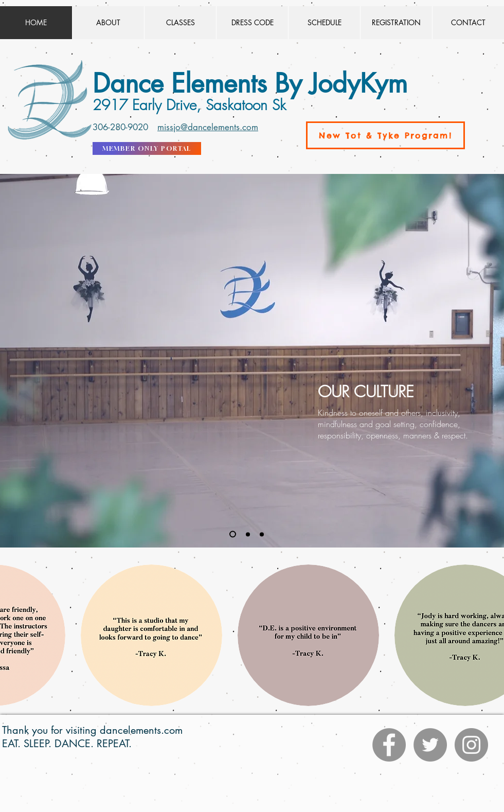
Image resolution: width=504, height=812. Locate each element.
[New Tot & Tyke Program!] (385, 135)
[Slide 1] (233, 534)
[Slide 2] (248, 534)
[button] (151, 635)
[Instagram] (471, 745)
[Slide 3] (262, 534)
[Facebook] (389, 745)
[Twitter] (430, 745)
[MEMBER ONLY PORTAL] (147, 148)
